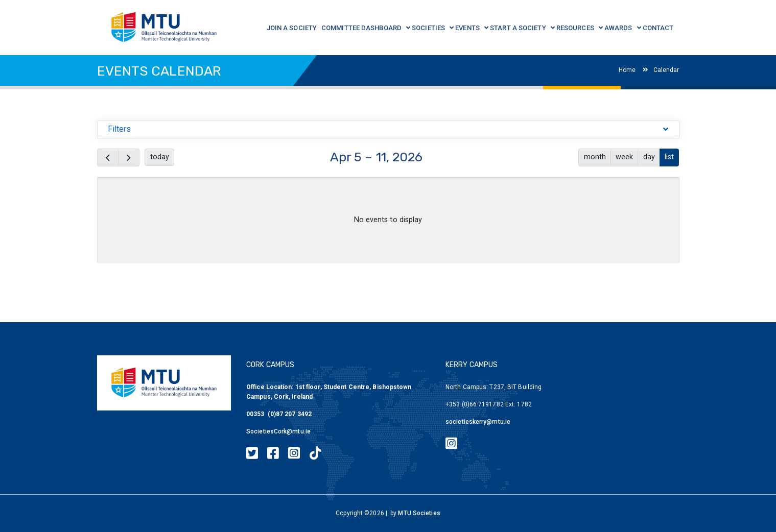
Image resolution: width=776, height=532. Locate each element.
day (649, 157)
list (669, 157)
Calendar (661, 70)
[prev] (108, 158)
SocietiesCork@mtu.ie (278, 431)
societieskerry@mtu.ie (478, 422)
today (160, 157)
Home (627, 70)
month (595, 157)
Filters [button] (120, 129)
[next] (129, 158)
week (624, 157)
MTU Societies (419, 513)
